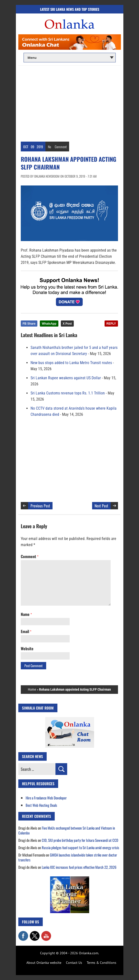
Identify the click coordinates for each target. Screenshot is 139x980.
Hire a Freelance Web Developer (46, 798)
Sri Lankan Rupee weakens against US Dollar (66, 378)
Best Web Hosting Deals (41, 805)
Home (32, 689)
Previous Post (40, 506)
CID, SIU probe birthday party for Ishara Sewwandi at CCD (80, 840)
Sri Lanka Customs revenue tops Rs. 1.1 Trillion (68, 393)
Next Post (101, 506)
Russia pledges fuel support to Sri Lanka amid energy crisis (80, 847)
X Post (67, 324)
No (49, 147)
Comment (61, 147)
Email (26, 631)
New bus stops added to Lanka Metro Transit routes (71, 363)
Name (26, 614)
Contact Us (74, 963)
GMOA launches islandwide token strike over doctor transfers (68, 857)
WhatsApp (49, 324)
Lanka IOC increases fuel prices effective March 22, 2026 (79, 867)
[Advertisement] (70, 102)
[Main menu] (70, 58)
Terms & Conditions (102, 963)
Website (27, 649)
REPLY (111, 324)
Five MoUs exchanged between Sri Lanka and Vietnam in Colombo (67, 830)
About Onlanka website (44, 963)
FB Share (29, 324)
